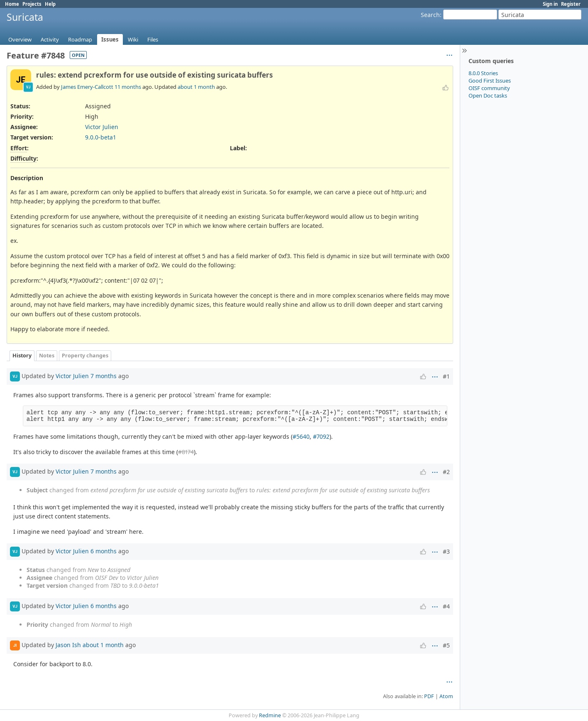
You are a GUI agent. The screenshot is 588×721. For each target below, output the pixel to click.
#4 (446, 606)
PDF (429, 696)
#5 (446, 645)
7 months (104, 376)
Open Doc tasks (488, 95)
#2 (446, 472)
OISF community (489, 88)
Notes (47, 356)
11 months (128, 87)
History (22, 356)
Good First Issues (490, 81)
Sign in (550, 4)
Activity (50, 39)
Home (12, 4)
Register (571, 4)
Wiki (133, 39)
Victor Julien (102, 127)
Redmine (270, 715)
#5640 (301, 436)
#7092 (321, 436)
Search (430, 15)
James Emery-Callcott (87, 87)
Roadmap (80, 39)
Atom (446, 696)
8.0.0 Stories (483, 73)
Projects (32, 4)
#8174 (186, 452)
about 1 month (196, 87)
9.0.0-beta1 (101, 137)
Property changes (85, 356)
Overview (20, 39)
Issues (110, 39)
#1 (446, 376)
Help (50, 4)
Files (153, 39)
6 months (104, 551)
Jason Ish (68, 644)
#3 (446, 551)
